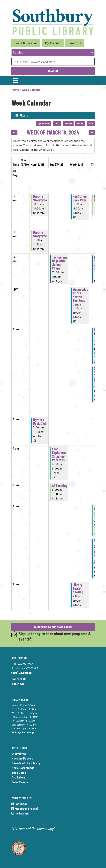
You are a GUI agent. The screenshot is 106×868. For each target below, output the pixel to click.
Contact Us (19, 679)
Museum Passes (22, 758)
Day (91, 123)
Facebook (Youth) (25, 809)
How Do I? (75, 43)
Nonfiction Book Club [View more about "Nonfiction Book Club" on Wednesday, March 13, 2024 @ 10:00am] (80, 198)
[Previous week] (14, 132)
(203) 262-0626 (22, 673)
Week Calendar (32, 90)
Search (53, 71)
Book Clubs (19, 773)
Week (80, 123)
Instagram (20, 813)
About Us (18, 684)
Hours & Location (26, 43)
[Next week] (92, 132)
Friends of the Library (26, 763)
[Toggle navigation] (15, 81)
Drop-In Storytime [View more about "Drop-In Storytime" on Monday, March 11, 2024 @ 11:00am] (40, 234)
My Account (53, 43)
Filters (24, 115)
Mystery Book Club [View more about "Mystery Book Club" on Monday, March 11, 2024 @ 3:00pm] (40, 421)
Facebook (19, 804)
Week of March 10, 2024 (53, 132)
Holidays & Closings (23, 732)
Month (68, 123)
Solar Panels (20, 782)
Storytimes (19, 754)
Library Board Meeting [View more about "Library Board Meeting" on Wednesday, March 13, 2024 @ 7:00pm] (78, 588)
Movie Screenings (23, 768)
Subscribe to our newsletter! (53, 627)
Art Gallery (18, 777)
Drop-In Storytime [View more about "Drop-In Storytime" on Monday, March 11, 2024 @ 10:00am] (40, 198)
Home (15, 90)
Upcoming (44, 123)
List (57, 123)
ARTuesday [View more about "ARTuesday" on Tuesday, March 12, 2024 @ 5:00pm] (60, 486)
